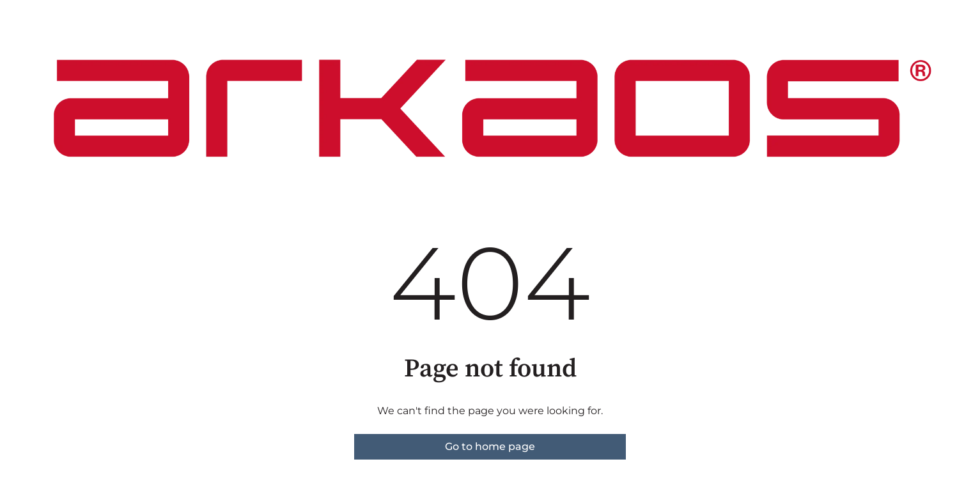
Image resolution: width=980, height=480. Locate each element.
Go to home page (490, 446)
